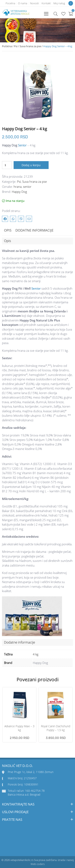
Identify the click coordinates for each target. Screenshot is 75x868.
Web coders (38, 864)
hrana (18, 187)
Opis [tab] (8, 230)
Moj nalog (59, 3)
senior (27, 187)
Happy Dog (19, 192)
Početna (7, 46)
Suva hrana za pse (30, 46)
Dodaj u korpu (31, 165)
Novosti (34, 3)
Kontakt (46, 3)
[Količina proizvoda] (7, 165)
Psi (16, 46)
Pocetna (10, 3)
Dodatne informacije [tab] (34, 230)
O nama (23, 3)
